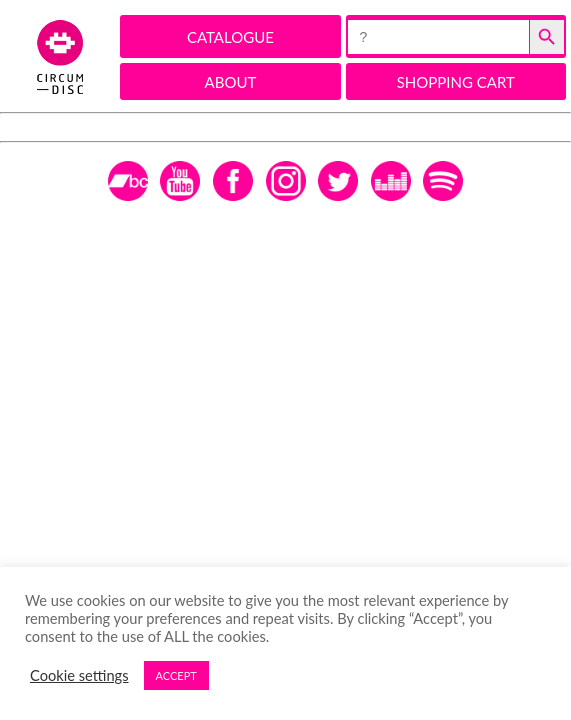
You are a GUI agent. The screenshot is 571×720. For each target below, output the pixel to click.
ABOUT (231, 82)
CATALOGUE (230, 37)
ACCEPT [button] (176, 675)
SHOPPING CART (456, 82)
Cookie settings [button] (79, 675)
